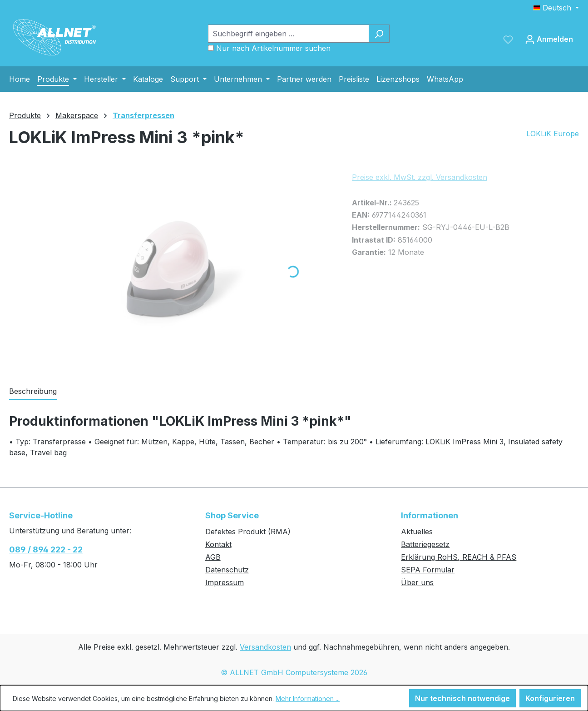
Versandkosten (265, 647)
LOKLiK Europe (553, 134)
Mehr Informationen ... (308, 699)
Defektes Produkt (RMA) (248, 532)
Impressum (225, 582)
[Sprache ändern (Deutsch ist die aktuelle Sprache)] (556, 8)
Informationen (430, 515)
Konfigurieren (550, 698)
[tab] (33, 392)
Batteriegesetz (425, 544)
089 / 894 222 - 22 (46, 549)
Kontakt (218, 544)
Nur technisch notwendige (462, 698)
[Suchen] (379, 34)
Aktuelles (417, 532)
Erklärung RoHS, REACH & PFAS (459, 557)
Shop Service (232, 515)
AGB (213, 557)
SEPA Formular (428, 570)
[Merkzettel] (508, 39)
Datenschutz (227, 570)
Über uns (417, 582)
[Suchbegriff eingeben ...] (288, 34)
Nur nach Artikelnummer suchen (273, 48)
